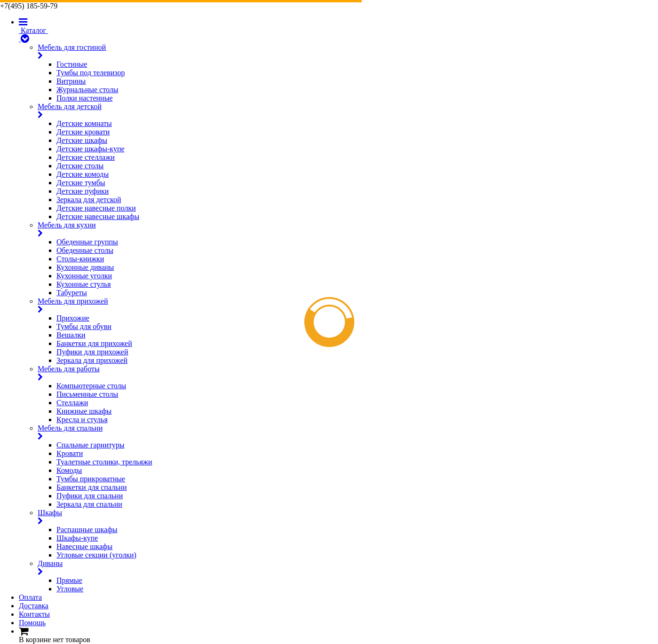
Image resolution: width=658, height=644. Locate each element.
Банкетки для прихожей (94, 343)
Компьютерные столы (91, 386)
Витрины (71, 81)
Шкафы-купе (77, 538)
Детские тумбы (81, 183)
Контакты (34, 614)
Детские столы (80, 166)
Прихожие (73, 318)
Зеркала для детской (89, 200)
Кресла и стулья (82, 420)
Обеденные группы (87, 242)
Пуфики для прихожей (92, 352)
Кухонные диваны (85, 267)
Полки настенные (85, 98)
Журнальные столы (87, 90)
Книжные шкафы (84, 411)
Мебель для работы (348, 373)
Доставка (34, 606)
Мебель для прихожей (348, 306)
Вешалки (71, 335)
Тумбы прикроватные (91, 479)
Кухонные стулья (84, 284)
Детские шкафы (82, 140)
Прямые (69, 580)
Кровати (70, 453)
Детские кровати (83, 132)
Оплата (30, 597)
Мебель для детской (348, 111)
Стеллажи (72, 403)
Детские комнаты (84, 123)
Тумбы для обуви (84, 326)
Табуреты (72, 293)
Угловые (70, 589)
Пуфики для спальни (90, 496)
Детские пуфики (83, 191)
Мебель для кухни (348, 229)
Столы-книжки (80, 259)
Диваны (348, 568)
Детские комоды (83, 174)
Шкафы (348, 517)
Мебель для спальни (348, 432)
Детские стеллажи (86, 157)
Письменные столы (87, 394)
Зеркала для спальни (89, 504)
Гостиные (72, 64)
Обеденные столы (85, 250)
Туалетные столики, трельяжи (104, 462)
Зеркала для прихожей (92, 360)
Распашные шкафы (87, 530)
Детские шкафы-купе (91, 149)
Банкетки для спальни (91, 487)
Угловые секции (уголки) (96, 555)
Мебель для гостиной (348, 52)
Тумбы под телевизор (91, 73)
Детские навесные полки (96, 208)
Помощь (32, 623)
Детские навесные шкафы (98, 216)
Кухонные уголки (84, 276)
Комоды (69, 470)
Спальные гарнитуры (91, 445)
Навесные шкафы (84, 546)
